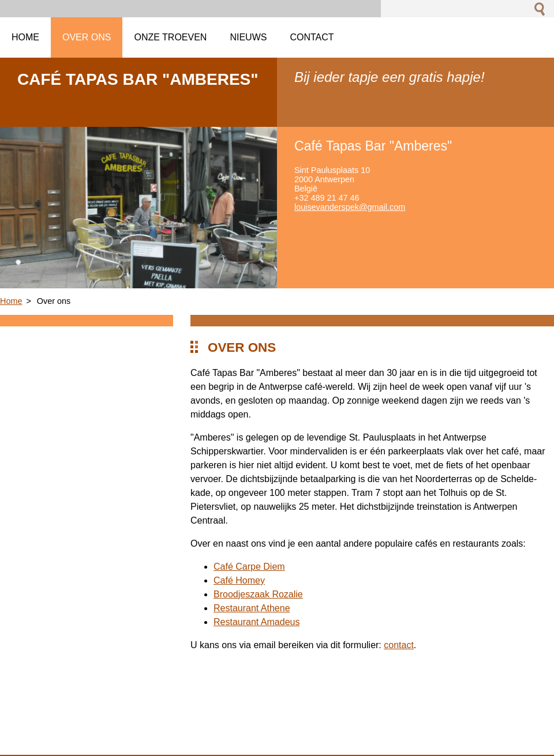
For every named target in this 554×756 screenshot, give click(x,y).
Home (11, 301)
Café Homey (239, 580)
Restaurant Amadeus (257, 622)
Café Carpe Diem (249, 567)
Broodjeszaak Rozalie (258, 594)
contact (399, 645)
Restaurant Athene (252, 608)
